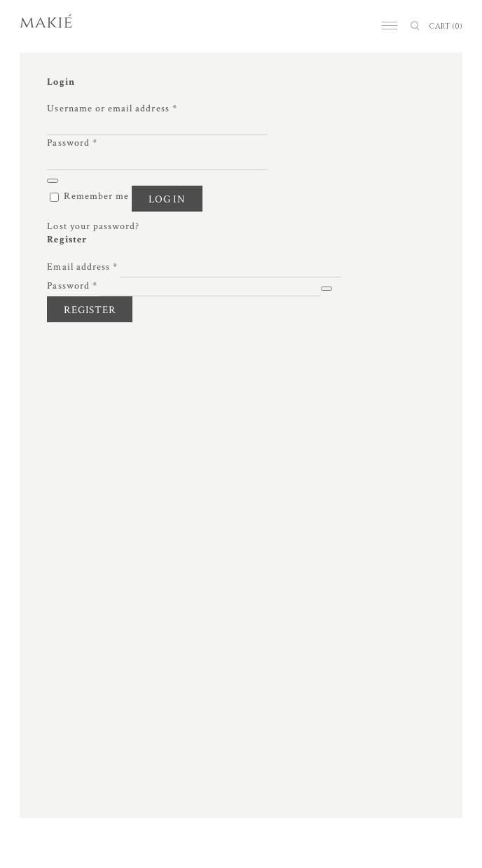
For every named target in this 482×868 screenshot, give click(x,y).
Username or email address (112, 109)
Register (90, 310)
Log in (167, 199)
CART (446, 26)
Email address (82, 267)
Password (72, 143)
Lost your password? (93, 226)
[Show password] (53, 181)
